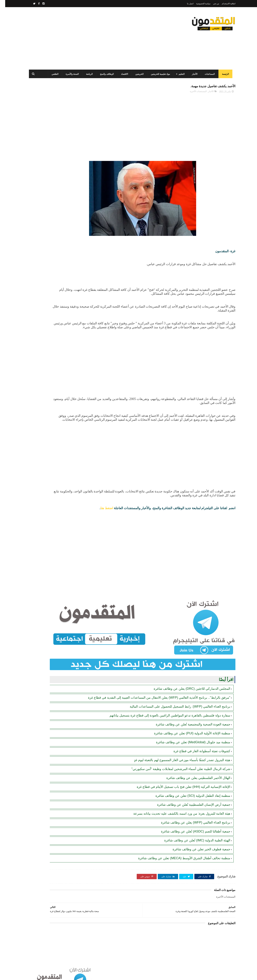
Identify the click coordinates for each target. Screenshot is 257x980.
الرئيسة (223, 74)
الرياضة (87, 74)
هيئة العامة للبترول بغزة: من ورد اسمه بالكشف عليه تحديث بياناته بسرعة (177, 811)
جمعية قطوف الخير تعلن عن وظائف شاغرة (196, 846)
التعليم (179, 74)
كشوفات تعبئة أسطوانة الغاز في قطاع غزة (197, 748)
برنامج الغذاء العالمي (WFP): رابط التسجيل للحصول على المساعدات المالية (175, 703)
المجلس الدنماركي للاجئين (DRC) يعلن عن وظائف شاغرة (187, 681)
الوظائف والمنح (105, 74)
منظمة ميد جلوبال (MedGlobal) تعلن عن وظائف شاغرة (188, 739)
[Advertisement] (92, 38)
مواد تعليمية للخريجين (158, 74)
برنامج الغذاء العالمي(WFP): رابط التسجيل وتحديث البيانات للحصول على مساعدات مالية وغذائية (49, 137)
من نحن (211, 4)
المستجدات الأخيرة (193, 93)
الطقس (53, 74)
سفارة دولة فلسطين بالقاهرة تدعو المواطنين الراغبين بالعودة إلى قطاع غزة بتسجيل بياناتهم (165, 712)
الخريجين (137, 74)
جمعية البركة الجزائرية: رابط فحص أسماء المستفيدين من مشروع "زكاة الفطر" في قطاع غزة (51, 284)
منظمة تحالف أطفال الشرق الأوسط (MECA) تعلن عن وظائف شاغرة (179, 855)
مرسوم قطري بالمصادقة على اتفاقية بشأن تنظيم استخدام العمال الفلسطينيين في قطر (48, 186)
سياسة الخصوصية (198, 4)
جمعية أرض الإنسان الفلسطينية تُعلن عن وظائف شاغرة (188, 802)
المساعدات (208, 74)
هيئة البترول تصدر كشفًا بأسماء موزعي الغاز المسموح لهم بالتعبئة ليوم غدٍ (177, 757)
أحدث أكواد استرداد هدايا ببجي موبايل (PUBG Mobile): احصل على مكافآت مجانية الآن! (50, 267)
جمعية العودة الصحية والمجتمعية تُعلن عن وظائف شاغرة (188, 721)
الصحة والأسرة (70, 74)
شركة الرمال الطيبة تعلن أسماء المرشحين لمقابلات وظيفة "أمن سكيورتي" (176, 766)
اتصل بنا (185, 4)
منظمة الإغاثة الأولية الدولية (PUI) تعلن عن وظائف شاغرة (187, 730)
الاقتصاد (122, 74)
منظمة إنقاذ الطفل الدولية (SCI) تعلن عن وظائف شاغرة (188, 793)
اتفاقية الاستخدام (223, 4)
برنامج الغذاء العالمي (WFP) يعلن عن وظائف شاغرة (190, 819)
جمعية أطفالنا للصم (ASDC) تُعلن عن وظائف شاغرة (190, 828)
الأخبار (192, 74)
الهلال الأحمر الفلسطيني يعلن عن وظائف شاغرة (193, 775)
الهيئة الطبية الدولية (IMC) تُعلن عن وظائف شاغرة (192, 837)
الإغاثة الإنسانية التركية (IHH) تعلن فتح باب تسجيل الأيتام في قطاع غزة (178, 784)
